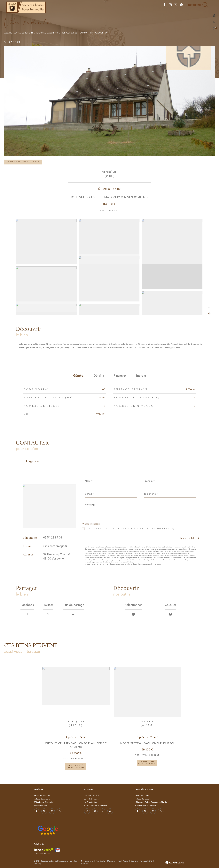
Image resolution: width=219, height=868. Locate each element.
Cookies (84, 864)
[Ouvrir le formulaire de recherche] (198, 5)
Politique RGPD (146, 861)
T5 (57, 33)
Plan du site (101, 861)
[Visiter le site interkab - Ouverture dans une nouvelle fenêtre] (43, 851)
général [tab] (79, 376)
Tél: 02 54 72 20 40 (92, 796)
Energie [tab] (141, 376)
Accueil (8, 33)
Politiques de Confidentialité (118, 564)
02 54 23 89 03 (53, 538)
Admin (126, 861)
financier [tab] (120, 376)
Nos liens (134, 861)
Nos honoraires (87, 861)
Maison (50, 33)
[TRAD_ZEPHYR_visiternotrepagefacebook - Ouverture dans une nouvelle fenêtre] (165, 6)
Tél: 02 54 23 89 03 (42, 796)
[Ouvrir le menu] (215, 5)
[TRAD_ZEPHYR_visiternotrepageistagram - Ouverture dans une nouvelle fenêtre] (170, 6)
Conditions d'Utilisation (138, 564)
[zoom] (46, 221)
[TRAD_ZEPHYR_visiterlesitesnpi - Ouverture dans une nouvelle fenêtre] (58, 850)
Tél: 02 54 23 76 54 (143, 796)
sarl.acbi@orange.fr (55, 546)
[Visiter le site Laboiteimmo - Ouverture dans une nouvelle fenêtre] (174, 863)
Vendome (40, 33)
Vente (17, 33)
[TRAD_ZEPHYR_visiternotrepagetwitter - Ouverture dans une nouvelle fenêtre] (176, 6)
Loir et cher (28, 33)
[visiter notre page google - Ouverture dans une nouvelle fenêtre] (181, 6)
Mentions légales (114, 861)
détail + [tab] (99, 376)
